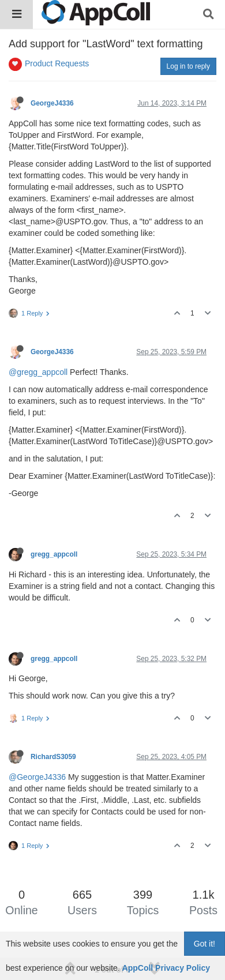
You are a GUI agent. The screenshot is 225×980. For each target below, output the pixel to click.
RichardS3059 (53, 757)
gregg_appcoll (54, 554)
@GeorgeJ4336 (37, 777)
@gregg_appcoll (38, 372)
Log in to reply (188, 66)
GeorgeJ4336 (52, 103)
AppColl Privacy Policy (166, 968)
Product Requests (57, 63)
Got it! (205, 944)
